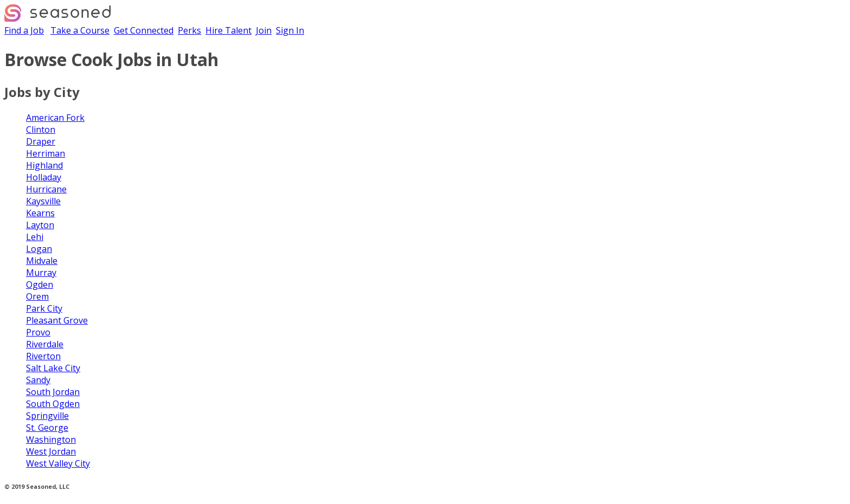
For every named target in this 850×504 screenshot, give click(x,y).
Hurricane (46, 189)
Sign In (290, 30)
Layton (40, 225)
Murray (41, 273)
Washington (51, 440)
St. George (47, 428)
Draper (41, 141)
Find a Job (24, 30)
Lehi (35, 237)
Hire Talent (228, 30)
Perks (189, 30)
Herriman (46, 153)
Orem (37, 296)
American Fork (55, 118)
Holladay (44, 177)
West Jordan (51, 451)
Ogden (40, 285)
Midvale (42, 261)
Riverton (43, 356)
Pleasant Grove (57, 320)
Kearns (40, 213)
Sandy (38, 380)
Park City (44, 308)
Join (264, 30)
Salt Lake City (53, 368)
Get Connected (144, 30)
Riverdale (45, 344)
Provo (38, 332)
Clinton (41, 130)
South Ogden (53, 404)
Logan (39, 249)
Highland (44, 165)
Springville (47, 416)
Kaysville (43, 201)
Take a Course (80, 30)
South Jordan (53, 392)
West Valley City (58, 463)
